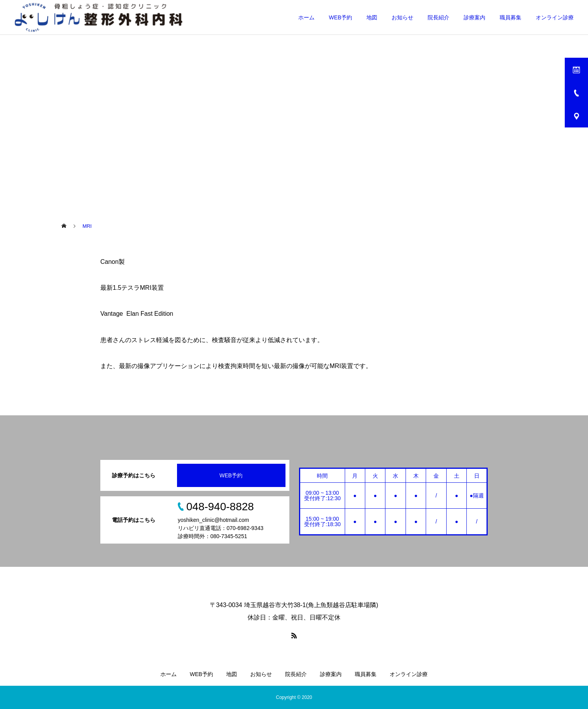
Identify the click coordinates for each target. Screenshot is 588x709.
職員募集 (511, 17)
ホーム (306, 17)
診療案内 (475, 17)
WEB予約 (340, 17)
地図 (372, 17)
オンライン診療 (555, 17)
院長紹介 (438, 17)
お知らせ (402, 17)
